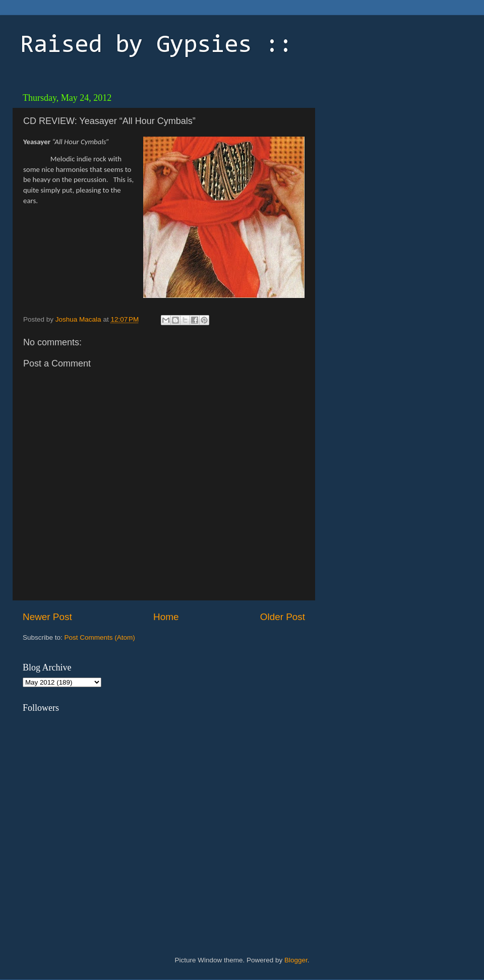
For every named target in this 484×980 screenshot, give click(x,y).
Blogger (296, 960)
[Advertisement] (391, 151)
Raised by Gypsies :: (156, 46)
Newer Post (47, 617)
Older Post (283, 617)
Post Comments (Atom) (100, 637)
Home (166, 617)
